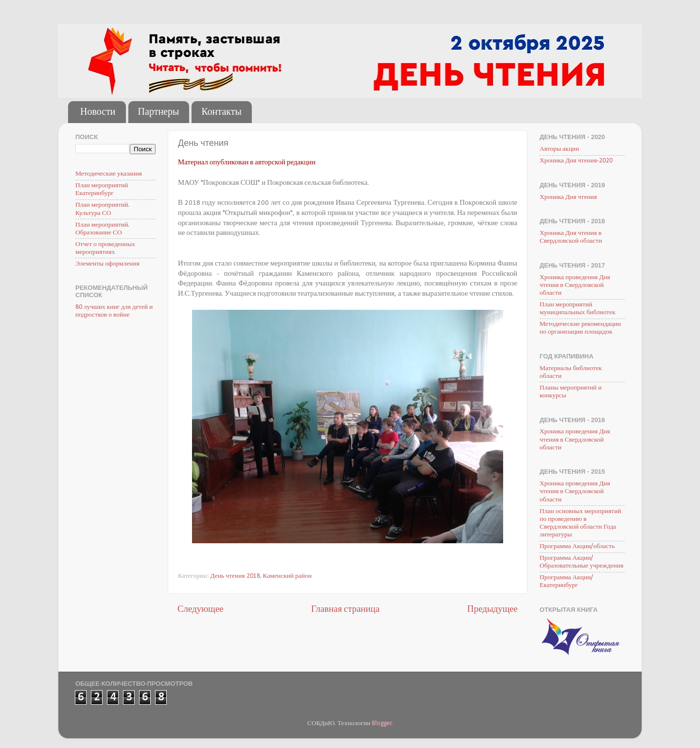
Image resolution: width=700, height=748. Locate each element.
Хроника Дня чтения (568, 197)
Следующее (201, 610)
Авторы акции (559, 149)
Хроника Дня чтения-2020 (576, 161)
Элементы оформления (107, 264)
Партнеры (159, 112)
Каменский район (288, 576)
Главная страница (345, 610)
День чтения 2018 (235, 576)
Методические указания (109, 174)
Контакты (221, 112)
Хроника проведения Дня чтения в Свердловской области (575, 285)
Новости (98, 112)
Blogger (382, 723)
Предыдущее (492, 610)
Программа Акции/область (577, 546)
